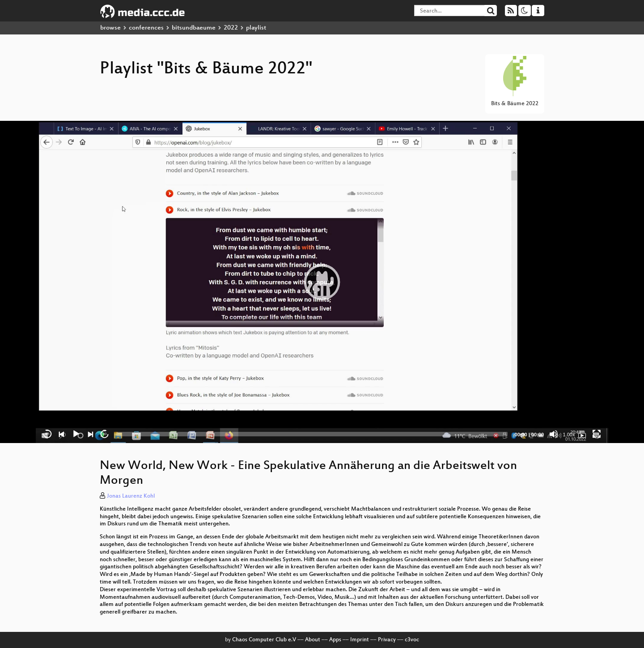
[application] (322, 282)
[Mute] (554, 434)
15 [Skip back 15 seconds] (48, 434)
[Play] (76, 434)
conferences (146, 28)
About (313, 640)
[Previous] (62, 434)
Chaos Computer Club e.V (264, 640)
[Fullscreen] (597, 434)
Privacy (387, 640)
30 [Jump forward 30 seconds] (105, 434)
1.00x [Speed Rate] (569, 435)
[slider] (312, 434)
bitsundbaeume (194, 28)
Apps (335, 640)
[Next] (90, 434)
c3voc (412, 640)
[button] (322, 282)
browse (110, 28)
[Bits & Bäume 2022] (582, 434)
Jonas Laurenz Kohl (131, 496)
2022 (231, 28)
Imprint (360, 640)
